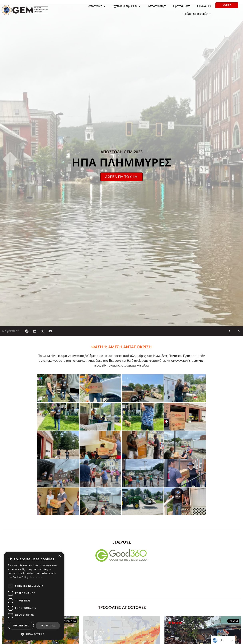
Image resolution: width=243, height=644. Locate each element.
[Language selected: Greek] (223, 640)
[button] (27, 331)
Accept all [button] (48, 626)
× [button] (59, 556)
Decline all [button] (21, 626)
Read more (36, 577)
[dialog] (34, 596)
